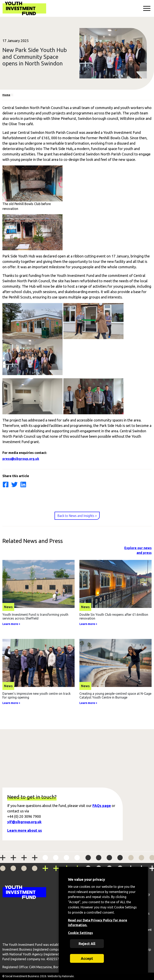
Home (6, 95)
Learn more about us (25, 830)
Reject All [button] (87, 944)
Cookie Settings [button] (80, 933)
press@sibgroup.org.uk (21, 459)
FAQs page (102, 806)
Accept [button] (87, 958)
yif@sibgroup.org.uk (24, 822)
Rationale (68, 976)
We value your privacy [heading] (87, 879)
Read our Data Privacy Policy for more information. (98, 923)
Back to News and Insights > (77, 516)
